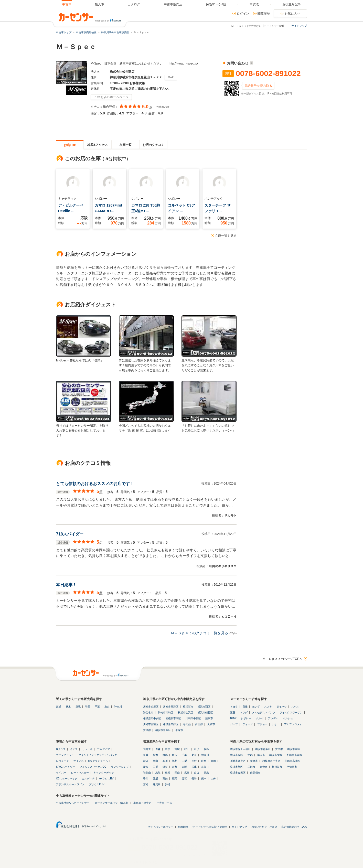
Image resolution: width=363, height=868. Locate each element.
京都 (175, 767)
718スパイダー (70, 534)
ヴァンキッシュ (65, 755)
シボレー (246, 718)
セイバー (61, 773)
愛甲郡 (147, 730)
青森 (158, 749)
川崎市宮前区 (151, 724)
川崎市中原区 (193, 718)
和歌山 (147, 773)
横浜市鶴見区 (205, 712)
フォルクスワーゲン (291, 712)
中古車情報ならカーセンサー (73, 803)
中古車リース (164, 803)
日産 (245, 707)
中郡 (250, 755)
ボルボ (260, 718)
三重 (155, 767)
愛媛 (155, 779)
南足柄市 (255, 773)
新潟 (146, 761)
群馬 (78, 707)
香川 (146, 779)
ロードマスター (80, 773)
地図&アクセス (98, 145)
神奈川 (118, 707)
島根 (168, 773)
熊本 (204, 779)
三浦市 (251, 767)
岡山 (177, 773)
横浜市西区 (204, 707)
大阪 (184, 767)
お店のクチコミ (153, 145)
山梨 (184, 761)
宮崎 (146, 784)
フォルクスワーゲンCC (93, 767)
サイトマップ (299, 26)
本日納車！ (66, 585)
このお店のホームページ (111, 97)
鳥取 (158, 773)
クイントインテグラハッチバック (98, 755)
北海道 (147, 749)
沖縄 (168, 784)
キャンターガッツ (104, 773)
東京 (107, 707)
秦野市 (254, 761)
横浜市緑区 (237, 755)
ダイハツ (282, 707)
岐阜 (204, 761)
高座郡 (199, 724)
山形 (197, 749)
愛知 (146, 767)
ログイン (243, 14)
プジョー (262, 724)
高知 (165, 779)
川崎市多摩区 (151, 707)
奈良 (204, 767)
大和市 (211, 724)
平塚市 (179, 730)
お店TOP (70, 145)
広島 (187, 773)
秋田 (187, 749)
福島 (206, 749)
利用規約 (183, 827)
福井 (175, 761)
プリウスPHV (97, 784)
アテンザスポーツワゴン (70, 784)
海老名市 (148, 712)
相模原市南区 (173, 718)
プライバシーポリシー (161, 827)
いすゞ (276, 724)
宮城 (177, 749)
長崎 (194, 779)
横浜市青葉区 (163, 730)
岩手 (168, 749)
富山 (155, 761)
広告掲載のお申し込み (294, 827)
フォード (248, 724)
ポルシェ (288, 718)
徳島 (206, 773)
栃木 (68, 707)
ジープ (234, 724)
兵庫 (194, 767)
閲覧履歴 (264, 14)
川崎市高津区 (171, 707)
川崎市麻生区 (238, 761)
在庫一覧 (125, 145)
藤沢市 (209, 718)
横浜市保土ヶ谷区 (240, 749)
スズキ (268, 707)
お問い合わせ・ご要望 (264, 827)
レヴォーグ (62, 761)
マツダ (244, 712)
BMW (233, 718)
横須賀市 (188, 707)
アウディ (273, 718)
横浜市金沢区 (186, 712)
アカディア (103, 749)
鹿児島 (157, 784)
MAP (171, 77)
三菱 (233, 712)
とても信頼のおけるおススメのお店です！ (95, 484)
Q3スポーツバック (67, 779)
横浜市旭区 (237, 767)
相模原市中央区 (152, 718)
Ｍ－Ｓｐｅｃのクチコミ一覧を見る (199, 633)
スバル (295, 707)
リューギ (87, 749)
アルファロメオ (293, 724)
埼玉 (88, 707)
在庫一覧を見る (226, 236)
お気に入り (292, 14)
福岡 (175, 779)
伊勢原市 (292, 767)
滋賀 (165, 767)
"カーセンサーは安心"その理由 (210, 827)
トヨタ (234, 707)
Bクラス (61, 749)
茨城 (59, 707)
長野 (194, 761)
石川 (165, 761)
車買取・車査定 (142, 803)
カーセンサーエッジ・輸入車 (111, 803)
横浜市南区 (294, 749)
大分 (213, 779)
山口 (197, 773)
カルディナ (88, 779)
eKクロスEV (106, 779)
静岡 (213, 761)
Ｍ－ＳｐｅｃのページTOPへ (282, 659)
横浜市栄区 (276, 755)
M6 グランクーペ (98, 761)
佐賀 (184, 779)
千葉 (97, 707)
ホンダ (256, 707)
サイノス (79, 761)
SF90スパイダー (66, 767)
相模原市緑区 (171, 724)
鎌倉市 (264, 767)
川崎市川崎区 (166, 712)
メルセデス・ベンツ (264, 712)
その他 (187, 724)
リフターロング (120, 767)
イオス (74, 749)
